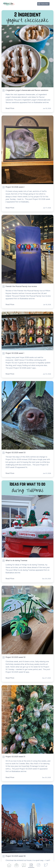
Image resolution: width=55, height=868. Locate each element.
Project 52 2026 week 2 (15, 187)
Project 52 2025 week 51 (15, 757)
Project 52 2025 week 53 (15, 453)
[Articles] (31, 865)
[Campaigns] (16, 865)
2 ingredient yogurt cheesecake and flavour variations (27, 90)
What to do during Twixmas (16, 560)
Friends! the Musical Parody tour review (21, 286)
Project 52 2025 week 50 (16, 856)
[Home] (9, 865)
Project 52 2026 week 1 (15, 353)
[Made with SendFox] (52, 4)
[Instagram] (39, 865)
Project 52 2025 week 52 (15, 657)
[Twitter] (46, 865)
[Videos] (24, 865)
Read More (10, 108)
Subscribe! (45, 4)
